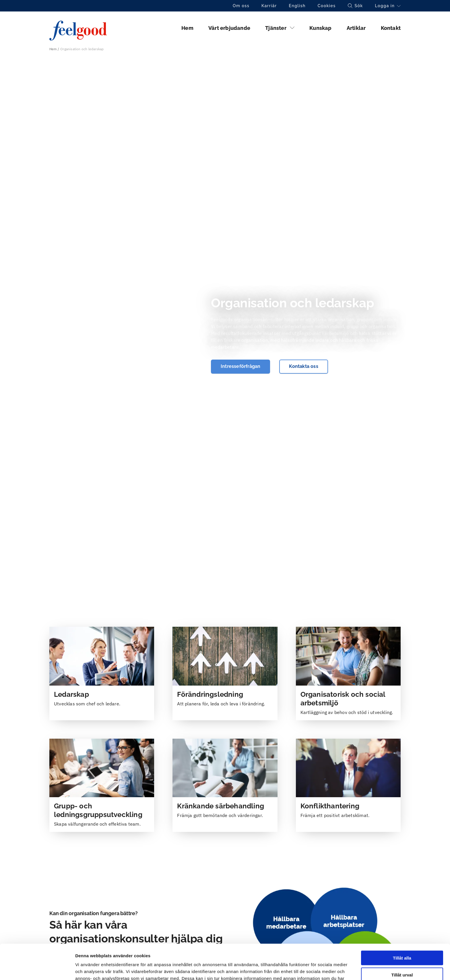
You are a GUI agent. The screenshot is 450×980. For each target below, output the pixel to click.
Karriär (269, 6)
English (297, 6)
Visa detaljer (312, 969)
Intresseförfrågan (240, 366)
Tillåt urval (402, 940)
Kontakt (391, 28)
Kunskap (320, 28)
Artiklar (356, 28)
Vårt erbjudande (229, 28)
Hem (187, 28)
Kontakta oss (303, 366)
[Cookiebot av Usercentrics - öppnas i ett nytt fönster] (37, 969)
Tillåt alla (402, 923)
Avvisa (402, 957)
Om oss (241, 6)
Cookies (327, 6)
